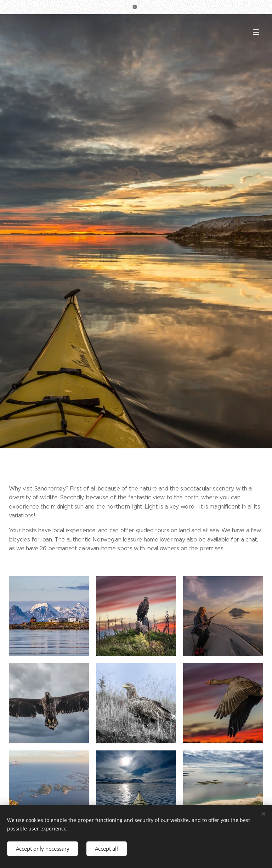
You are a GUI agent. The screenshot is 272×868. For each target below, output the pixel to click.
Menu (256, 32)
